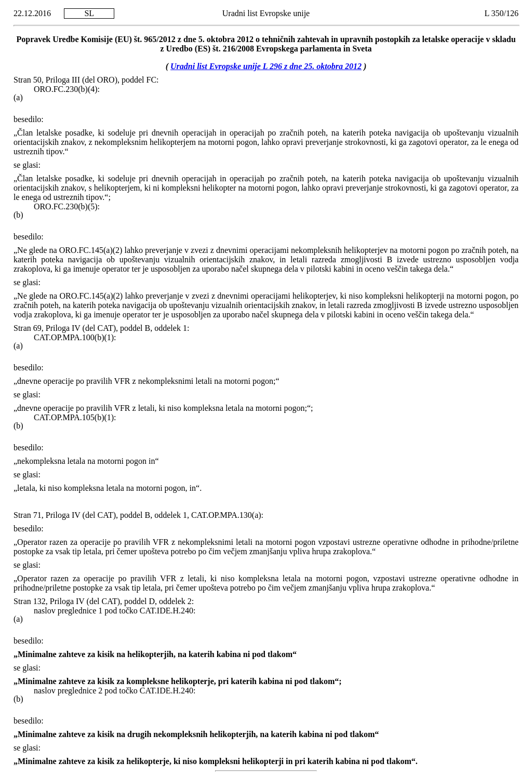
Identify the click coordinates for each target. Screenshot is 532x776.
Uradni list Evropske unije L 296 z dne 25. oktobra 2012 (266, 66)
